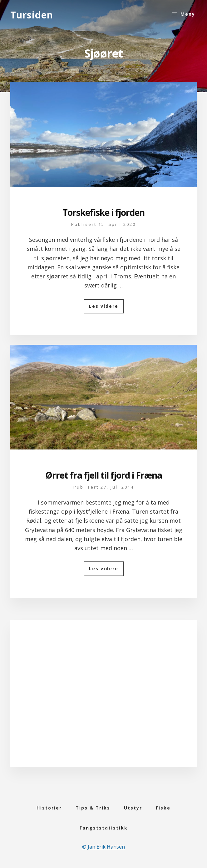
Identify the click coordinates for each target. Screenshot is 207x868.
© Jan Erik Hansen (103, 847)
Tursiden (32, 15)
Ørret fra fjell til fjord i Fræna (104, 475)
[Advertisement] (103, 701)
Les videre (106, 308)
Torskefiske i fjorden (103, 212)
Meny (188, 14)
